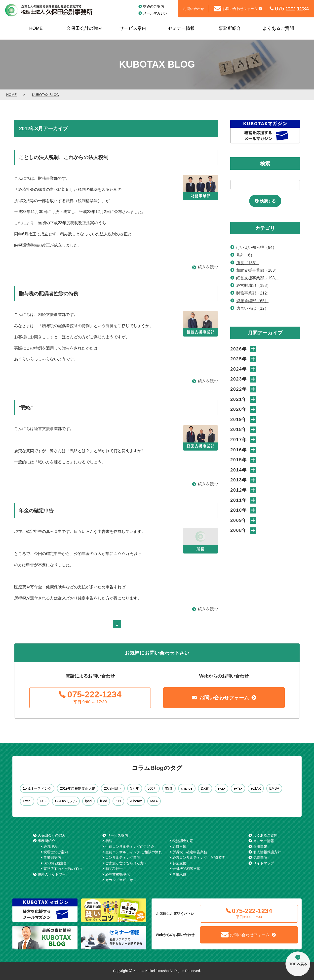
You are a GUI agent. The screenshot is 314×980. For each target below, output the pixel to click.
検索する (268, 201)
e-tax (221, 788)
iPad (104, 801)
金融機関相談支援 (186, 869)
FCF (43, 801)
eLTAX (256, 788)
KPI (118, 801)
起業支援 (179, 863)
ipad (88, 801)
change (187, 788)
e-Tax (238, 788)
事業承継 (179, 874)
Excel (27, 801)
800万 (152, 788)
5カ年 (135, 788)
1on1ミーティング (37, 788)
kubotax (136, 801)
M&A (154, 801)
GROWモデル (66, 801)
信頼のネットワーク (53, 874)
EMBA (274, 788)
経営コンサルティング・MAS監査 (199, 857)
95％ (169, 788)
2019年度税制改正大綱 (78, 788)
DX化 (205, 788)
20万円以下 (113, 788)
